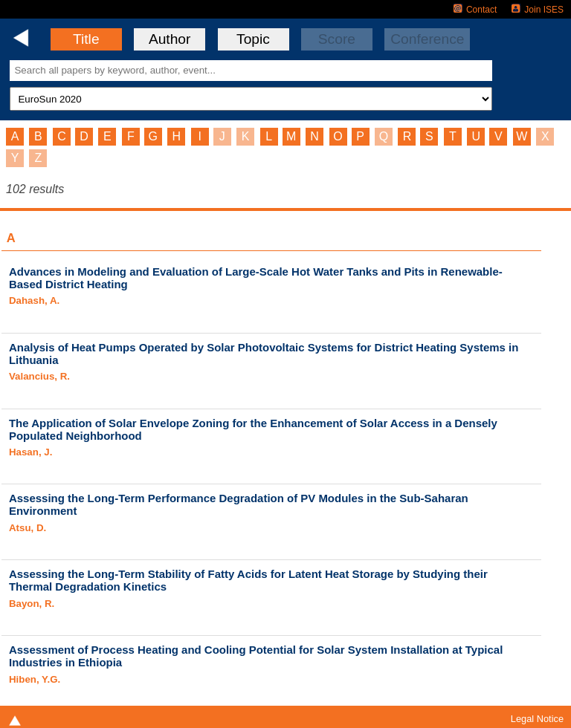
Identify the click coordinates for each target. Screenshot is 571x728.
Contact (475, 10)
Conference (427, 39)
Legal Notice (537, 719)
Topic (253, 39)
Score (337, 39)
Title (86, 39)
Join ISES (538, 10)
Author (170, 39)
